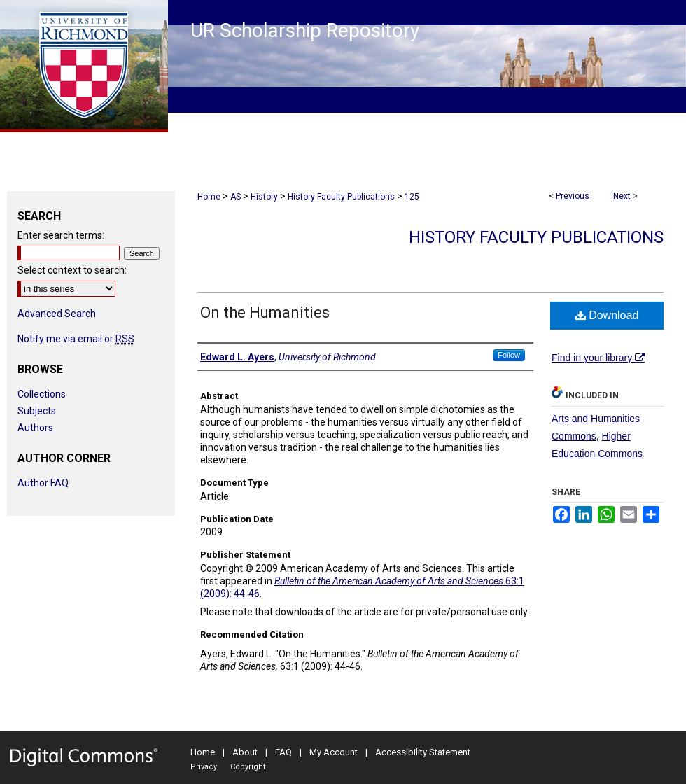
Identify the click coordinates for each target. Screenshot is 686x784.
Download (607, 315)
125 (412, 197)
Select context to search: (72, 270)
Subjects (37, 411)
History (264, 197)
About (245, 752)
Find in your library (598, 358)
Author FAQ (43, 483)
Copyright (248, 767)
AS (236, 197)
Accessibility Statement (423, 752)
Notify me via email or (76, 339)
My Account (334, 752)
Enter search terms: (61, 235)
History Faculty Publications (341, 197)
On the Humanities (265, 313)
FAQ (283, 752)
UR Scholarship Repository (305, 30)
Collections (42, 394)
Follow (509, 355)
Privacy (204, 767)
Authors (35, 428)
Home (209, 197)
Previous (573, 196)
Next (622, 196)
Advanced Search (57, 314)
